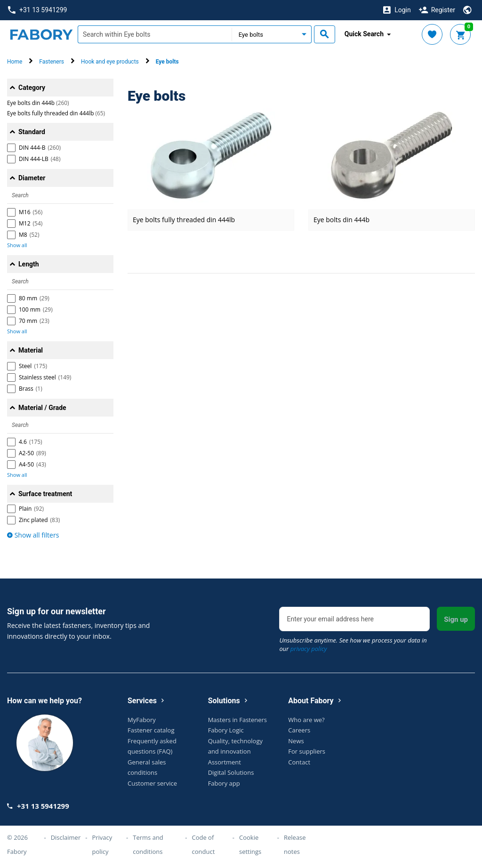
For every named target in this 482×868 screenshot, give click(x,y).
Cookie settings (250, 844)
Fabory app (224, 783)
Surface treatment (45, 494)
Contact (299, 762)
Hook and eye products (110, 62)
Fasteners (52, 62)
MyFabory (142, 720)
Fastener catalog (151, 730)
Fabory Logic (226, 730)
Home (15, 62)
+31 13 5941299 (37, 10)
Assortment (225, 762)
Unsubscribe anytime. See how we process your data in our (353, 644)
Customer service (152, 783)
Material (31, 350)
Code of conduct (203, 844)
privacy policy (309, 649)
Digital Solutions (231, 772)
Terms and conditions (148, 844)
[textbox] (155, 34)
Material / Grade (42, 408)
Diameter (32, 178)
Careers (299, 730)
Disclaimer (66, 837)
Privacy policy (102, 844)
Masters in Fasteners (237, 720)
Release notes (295, 844)
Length (29, 264)
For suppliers (307, 751)
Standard (32, 132)
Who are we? (306, 720)
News (296, 741)
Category (32, 88)
